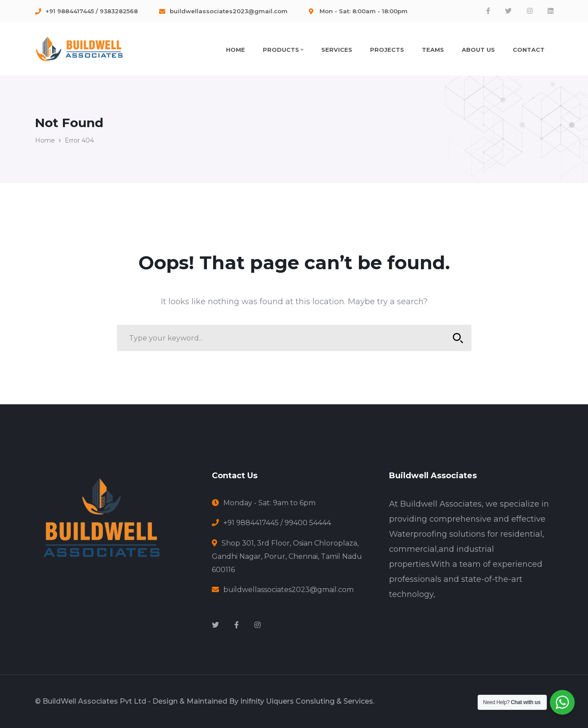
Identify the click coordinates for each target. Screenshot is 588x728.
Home (45, 140)
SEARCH (456, 338)
